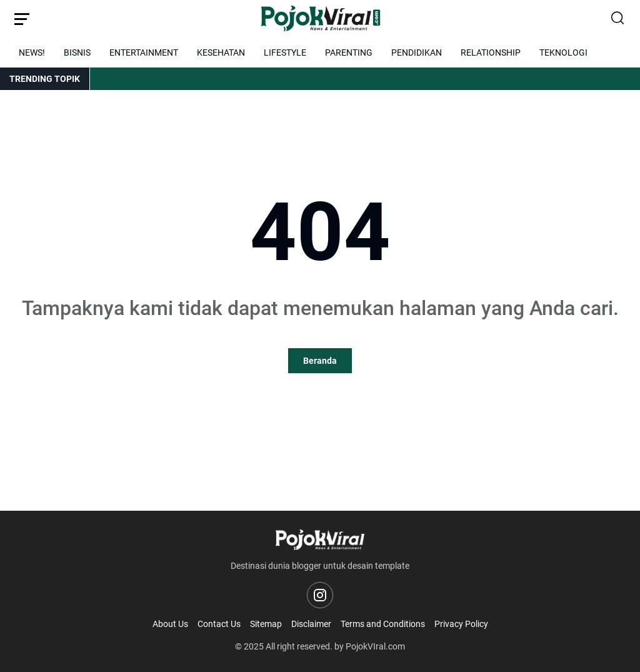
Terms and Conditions (383, 624)
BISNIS (77, 53)
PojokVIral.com (375, 646)
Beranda (320, 361)
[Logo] (320, 540)
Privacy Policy (461, 624)
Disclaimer (311, 624)
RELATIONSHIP (491, 53)
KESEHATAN (221, 53)
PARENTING (349, 53)
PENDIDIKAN (417, 53)
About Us (170, 624)
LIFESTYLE (285, 53)
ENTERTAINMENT (144, 53)
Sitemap (266, 624)
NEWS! (32, 53)
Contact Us (219, 624)
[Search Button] (618, 19)
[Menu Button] (22, 19)
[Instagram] (320, 595)
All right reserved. (299, 646)
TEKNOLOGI (563, 53)
